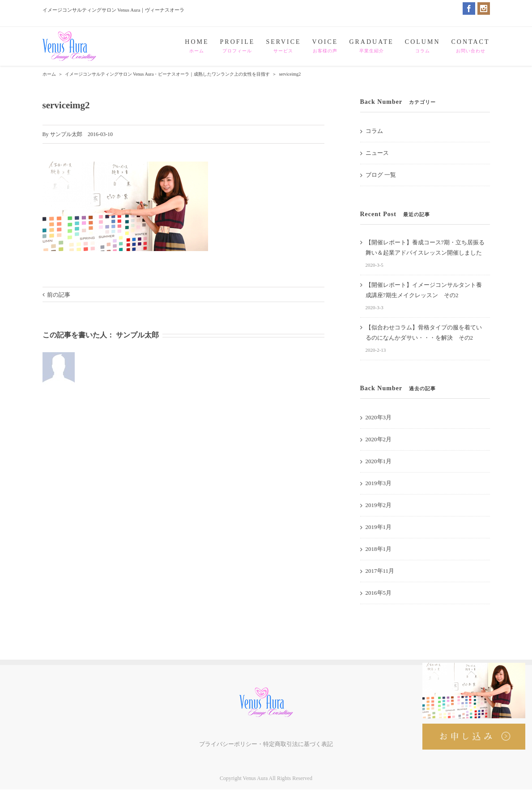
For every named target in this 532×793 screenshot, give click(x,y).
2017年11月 (380, 571)
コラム (374, 131)
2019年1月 (379, 527)
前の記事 (59, 295)
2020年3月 (379, 417)
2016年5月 (379, 593)
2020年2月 (379, 439)
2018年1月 (379, 549)
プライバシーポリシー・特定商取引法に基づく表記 (266, 744)
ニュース (377, 153)
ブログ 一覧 (381, 175)
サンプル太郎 (66, 134)
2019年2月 (379, 505)
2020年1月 (379, 461)
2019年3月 (379, 483)
